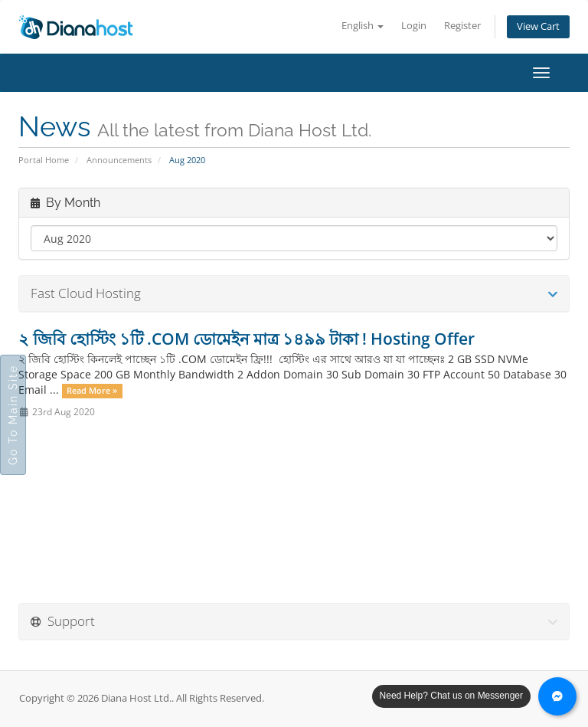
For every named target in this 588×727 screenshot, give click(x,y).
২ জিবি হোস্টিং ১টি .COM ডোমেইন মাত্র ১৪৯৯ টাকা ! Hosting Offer (247, 339)
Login (414, 26)
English (363, 26)
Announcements (119, 160)
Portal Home (44, 160)
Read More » (92, 391)
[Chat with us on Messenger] (557, 696)
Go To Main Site (13, 415)
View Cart (538, 26)
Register (462, 26)
